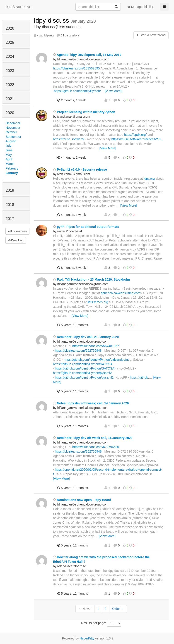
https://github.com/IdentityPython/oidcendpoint (96, 360)
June (9, 150)
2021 (10, 99)
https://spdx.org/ (135, 135)
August (11, 141)
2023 (10, 71)
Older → (118, 609)
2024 (10, 56)
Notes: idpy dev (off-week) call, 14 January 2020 (91, 403)
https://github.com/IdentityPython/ (77, 91)
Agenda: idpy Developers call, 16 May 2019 (87, 55)
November (13, 128)
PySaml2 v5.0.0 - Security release (80, 169)
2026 (10, 28)
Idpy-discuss (52, 20)
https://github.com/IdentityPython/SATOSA (83, 364)
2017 (10, 219)
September (13, 137)
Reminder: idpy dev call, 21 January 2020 (86, 337)
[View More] (113, 91)
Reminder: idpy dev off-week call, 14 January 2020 (93, 438)
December (13, 123)
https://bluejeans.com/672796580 (96, 447)
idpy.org (149, 179)
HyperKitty (87, 638)
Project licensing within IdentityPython (84, 112)
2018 (10, 205)
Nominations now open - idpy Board (82, 500)
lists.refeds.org (98, 302)
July (8, 146)
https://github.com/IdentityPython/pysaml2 (82, 373)
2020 (10, 113)
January (12, 173)
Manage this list (140, 7)
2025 (10, 42)
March (10, 164)
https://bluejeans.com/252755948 (78, 351)
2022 (10, 85)
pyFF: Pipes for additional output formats (86, 227)
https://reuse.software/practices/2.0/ (137, 139)
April (9, 159)
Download (16, 240)
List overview (17, 231)
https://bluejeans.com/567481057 (96, 346)
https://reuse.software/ (69, 139)
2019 (10, 190)
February (12, 168)
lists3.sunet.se (18, 7)
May (9, 155)
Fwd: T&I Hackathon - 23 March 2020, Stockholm (91, 279)
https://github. (139, 377)
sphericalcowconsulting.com (121, 293)
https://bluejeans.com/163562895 (76, 68)
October (11, 132)
